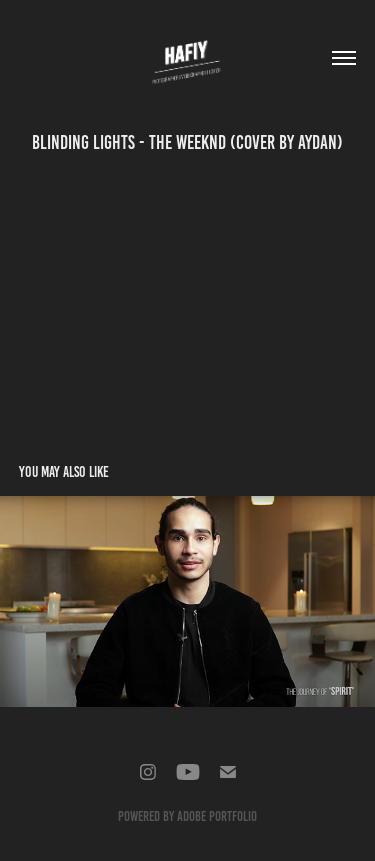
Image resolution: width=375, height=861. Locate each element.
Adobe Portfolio (217, 816)
